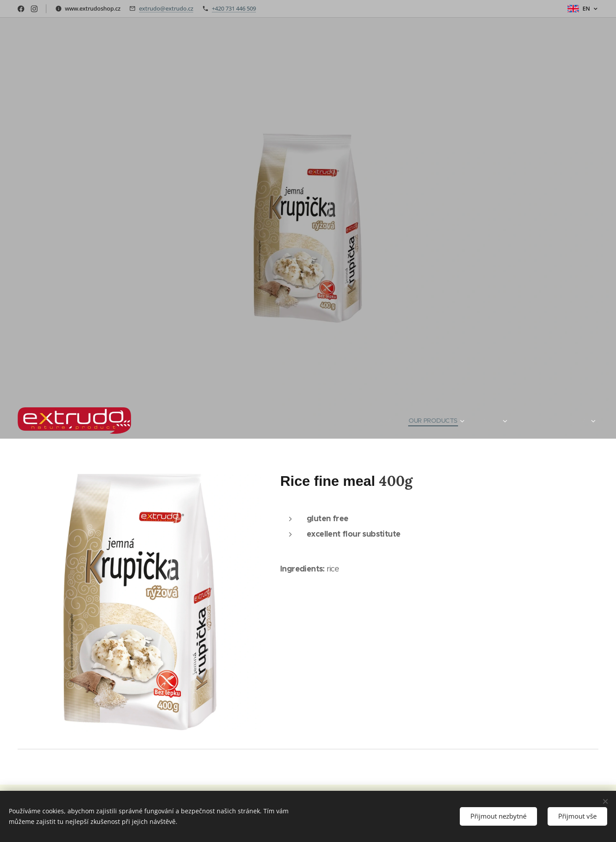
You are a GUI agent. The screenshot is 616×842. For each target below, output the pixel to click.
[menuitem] (381, 421)
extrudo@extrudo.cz (166, 8)
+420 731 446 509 (234, 8)
